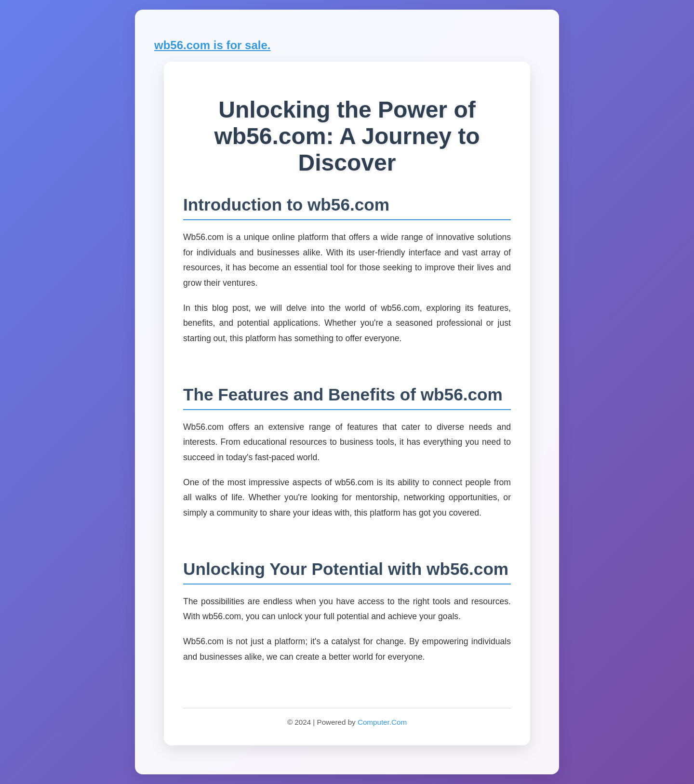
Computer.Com (382, 722)
